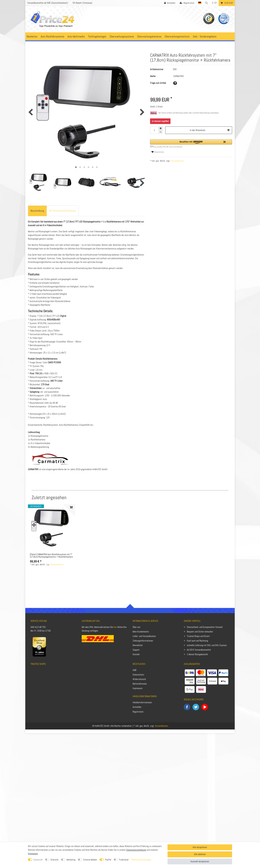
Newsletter (138, 645)
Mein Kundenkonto (141, 632)
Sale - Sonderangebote (205, 36)
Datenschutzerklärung (136, 850)
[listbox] (51, 528)
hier (115, 627)
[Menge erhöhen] (161, 128)
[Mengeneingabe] (154, 130)
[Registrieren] (187, 3)
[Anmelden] (170, 3)
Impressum (138, 688)
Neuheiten (32, 36)
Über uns (136, 627)
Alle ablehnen (200, 854)
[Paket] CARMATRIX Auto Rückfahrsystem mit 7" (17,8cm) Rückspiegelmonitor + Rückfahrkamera (51, 556)
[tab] (37, 211)
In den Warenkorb (210, 130)
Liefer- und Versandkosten (144, 636)
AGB (134, 670)
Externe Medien (90, 860)
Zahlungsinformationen (143, 641)
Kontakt (136, 654)
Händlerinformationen (142, 702)
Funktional (124, 860)
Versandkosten (177, 161)
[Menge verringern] (161, 132)
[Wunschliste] (214, 3)
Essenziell (38, 860)
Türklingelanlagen (97, 36)
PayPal (108, 860)
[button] (191, 143)
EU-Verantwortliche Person (63, 211)
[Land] (200, 3)
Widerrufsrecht (139, 679)
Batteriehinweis (140, 684)
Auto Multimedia (76, 36)
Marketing (71, 860)
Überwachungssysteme (122, 36)
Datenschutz (138, 675)
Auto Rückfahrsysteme (52, 36)
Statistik (54, 860)
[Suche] (207, 3)
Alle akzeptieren (200, 847)
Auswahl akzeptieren (200, 861)
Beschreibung (37, 211)
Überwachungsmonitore (177, 36)
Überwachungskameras (149, 36)
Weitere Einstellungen (141, 860)
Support (136, 650)
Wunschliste (158, 152)
